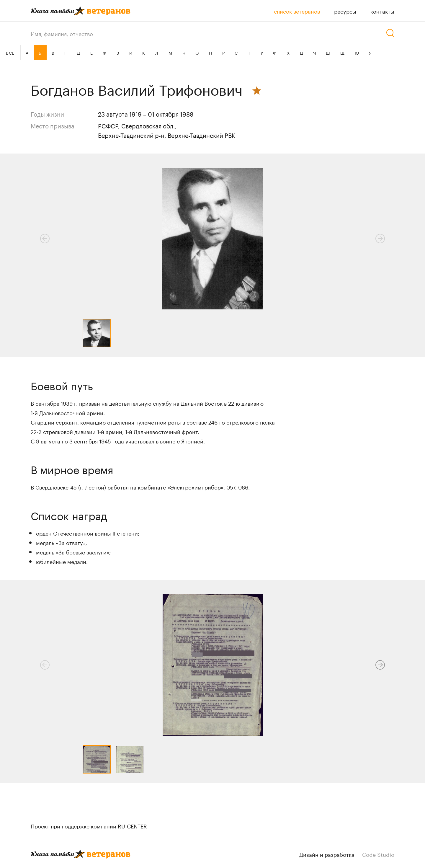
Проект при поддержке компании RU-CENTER (89, 825)
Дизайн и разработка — (347, 854)
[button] (380, 665)
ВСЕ (10, 53)
